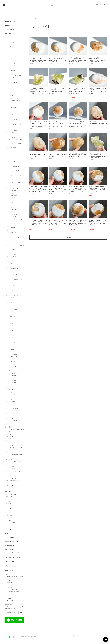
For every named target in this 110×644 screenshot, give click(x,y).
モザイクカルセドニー (12, 257)
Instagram (9, 598)
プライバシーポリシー (12, 589)
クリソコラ (9, 103)
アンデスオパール (11, 61)
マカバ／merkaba (11, 432)
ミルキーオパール (11, 397)
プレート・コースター (12, 478)
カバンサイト (10, 93)
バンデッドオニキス (11, 191)
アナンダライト (10, 47)
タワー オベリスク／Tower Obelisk (15, 429)
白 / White (9, 499)
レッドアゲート (10, 277)
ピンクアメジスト (11, 200)
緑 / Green (9, 506)
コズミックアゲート (11, 117)
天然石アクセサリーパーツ (13, 558)
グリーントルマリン (11, 380)
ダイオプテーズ (10, 155)
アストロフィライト (11, 416)
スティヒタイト (10, 385)
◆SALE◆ (8, 533)
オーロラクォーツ (11, 352)
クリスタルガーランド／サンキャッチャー (15, 553)
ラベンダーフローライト (12, 268)
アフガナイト (10, 300)
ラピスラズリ (10, 264)
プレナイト (9, 347)
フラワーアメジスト (11, 228)
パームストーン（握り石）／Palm (14, 455)
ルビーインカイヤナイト (12, 275)
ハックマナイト (10, 186)
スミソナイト (10, 319)
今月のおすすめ (9, 25)
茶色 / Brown (10, 515)
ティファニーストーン (12, 364)
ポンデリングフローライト (13, 295)
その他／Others (10, 485)
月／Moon (9, 434)
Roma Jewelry (9, 29)
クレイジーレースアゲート (13, 105)
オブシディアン (10, 331)
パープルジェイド (11, 316)
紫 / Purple (9, 501)
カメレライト (10, 305)
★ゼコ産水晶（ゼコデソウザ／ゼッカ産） (15, 37)
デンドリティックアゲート (13, 164)
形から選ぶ (8, 427)
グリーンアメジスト (11, 394)
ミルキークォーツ (11, 250)
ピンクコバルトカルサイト (13, 205)
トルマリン (9, 328)
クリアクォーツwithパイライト (14, 366)
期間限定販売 (9, 570)
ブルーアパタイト (11, 230)
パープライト (10, 368)
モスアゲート (10, 259)
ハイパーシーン (10, 423)
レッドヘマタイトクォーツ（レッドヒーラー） (15, 280)
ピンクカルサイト (11, 202)
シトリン (9, 128)
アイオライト (10, 340)
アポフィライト (10, 49)
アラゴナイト (10, 59)
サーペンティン (10, 326)
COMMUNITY (10, 583)
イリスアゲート (10, 68)
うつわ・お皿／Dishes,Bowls (14, 445)
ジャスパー (9, 406)
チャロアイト (10, 159)
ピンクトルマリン (11, 207)
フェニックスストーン (12, 214)
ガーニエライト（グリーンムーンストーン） (15, 83)
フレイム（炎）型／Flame (13, 450)
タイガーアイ (10, 312)
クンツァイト (10, 110)
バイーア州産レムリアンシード (14, 175)
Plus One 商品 (9, 537)
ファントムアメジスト (12, 210)
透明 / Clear (9, 497)
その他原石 (9, 483)
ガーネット (9, 411)
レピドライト (10, 283)
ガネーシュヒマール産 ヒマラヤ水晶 (15, 91)
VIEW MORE (68, 237)
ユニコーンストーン (11, 293)
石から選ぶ (38, 19)
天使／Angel (10, 437)
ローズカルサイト (11, 288)
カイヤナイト (10, 89)
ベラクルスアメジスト (12, 241)
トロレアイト (10, 173)
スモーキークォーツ (11, 147)
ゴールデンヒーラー (11, 115)
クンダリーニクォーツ (12, 108)
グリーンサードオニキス (12, 409)
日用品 (8, 474)
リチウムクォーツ (11, 321)
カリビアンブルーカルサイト (13, 96)
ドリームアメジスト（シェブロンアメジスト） (15, 167)
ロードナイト (10, 290)
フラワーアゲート (11, 225)
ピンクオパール (10, 392)
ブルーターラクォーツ (12, 404)
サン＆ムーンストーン (12, 119)
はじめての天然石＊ (11, 21)
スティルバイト (10, 135)
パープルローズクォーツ (12, 188)
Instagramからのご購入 (12, 542)
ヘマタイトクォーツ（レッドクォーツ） (15, 238)
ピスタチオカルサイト (12, 193)
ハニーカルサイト (11, 361)
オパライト (9, 345)
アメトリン (9, 56)
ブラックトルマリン (11, 223)
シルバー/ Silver (10, 525)
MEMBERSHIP (10, 585)
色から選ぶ (8, 492)
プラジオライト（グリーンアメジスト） (15, 220)
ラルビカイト (10, 371)
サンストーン (10, 122)
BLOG (8, 580)
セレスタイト (10, 150)
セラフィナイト (10, 338)
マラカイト (9, 243)
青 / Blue (9, 504)
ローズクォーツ (10, 286)
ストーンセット (9, 529)
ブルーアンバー (10, 350)
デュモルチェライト (11, 162)
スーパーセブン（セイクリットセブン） (15, 141)
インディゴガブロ (11, 373)
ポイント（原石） (11, 466)
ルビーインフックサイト (12, 376)
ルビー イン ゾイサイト (12, 399)
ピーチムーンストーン (12, 195)
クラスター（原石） (11, 469)
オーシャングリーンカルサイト (14, 75)
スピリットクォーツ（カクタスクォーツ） (15, 144)
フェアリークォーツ (11, 212)
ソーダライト (10, 333)
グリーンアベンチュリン (12, 357)
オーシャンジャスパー (12, 73)
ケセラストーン (10, 112)
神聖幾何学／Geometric (12, 459)
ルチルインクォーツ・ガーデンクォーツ (15, 272)
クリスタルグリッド (11, 562)
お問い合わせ (10, 587)
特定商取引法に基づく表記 (13, 592)
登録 (21, 613)
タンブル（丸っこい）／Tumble (14, 447)
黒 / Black (9, 518)
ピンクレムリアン (11, 342)
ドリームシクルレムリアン (13, 354)
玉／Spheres (10, 443)
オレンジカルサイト (11, 80)
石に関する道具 (9, 546)
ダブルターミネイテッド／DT (13, 462)
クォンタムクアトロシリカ (13, 98)
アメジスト (9, 54)
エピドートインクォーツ (12, 421)
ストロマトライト (11, 137)
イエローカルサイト (11, 66)
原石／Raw (9, 464)
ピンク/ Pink (10, 508)
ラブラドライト (10, 266)
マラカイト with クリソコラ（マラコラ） (15, 246)
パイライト (9, 177)
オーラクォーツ (10, 78)
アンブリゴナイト (11, 63)
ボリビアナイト (10, 390)
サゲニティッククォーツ (12, 402)
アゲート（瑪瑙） (11, 42)
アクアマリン (10, 40)
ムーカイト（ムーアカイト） (13, 252)
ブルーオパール (10, 302)
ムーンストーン (10, 335)
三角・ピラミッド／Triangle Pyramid (15, 440)
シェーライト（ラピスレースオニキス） (15, 125)
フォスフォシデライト (12, 217)
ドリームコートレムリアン (13, 170)
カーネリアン (10, 86)
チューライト (10, 387)
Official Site (10, 600)
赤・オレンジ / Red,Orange (13, 513)
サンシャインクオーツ (12, 378)
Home (31, 19)
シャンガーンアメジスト (12, 130)
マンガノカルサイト (11, 297)
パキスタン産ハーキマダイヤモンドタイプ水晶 (15, 183)
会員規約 (100, 636)
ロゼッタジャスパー (11, 314)
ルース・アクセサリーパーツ (13, 471)
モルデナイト (10, 261)
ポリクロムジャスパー (12, 383)
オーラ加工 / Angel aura (12, 494)
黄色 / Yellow (10, 511)
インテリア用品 (9, 550)
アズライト (9, 44)
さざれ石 (9, 476)
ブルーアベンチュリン (12, 359)
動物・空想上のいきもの (12, 481)
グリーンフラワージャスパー (13, 100)
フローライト (10, 235)
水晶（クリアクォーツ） (12, 133)
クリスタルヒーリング (11, 566)
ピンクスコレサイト (11, 307)
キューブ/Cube (10, 488)
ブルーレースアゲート (12, 418)
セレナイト (9, 152)
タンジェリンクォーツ (12, 157)
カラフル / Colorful (11, 523)
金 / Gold (9, 520)
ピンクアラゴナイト (11, 198)
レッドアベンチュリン (12, 309)
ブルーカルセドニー (11, 232)
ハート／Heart (10, 452)
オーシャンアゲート (11, 71)
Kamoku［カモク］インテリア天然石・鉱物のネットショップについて (15, 577)
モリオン (9, 413)
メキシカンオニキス (11, 254)
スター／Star (10, 457)
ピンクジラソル (10, 323)
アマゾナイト (10, 52)
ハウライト (9, 180)
